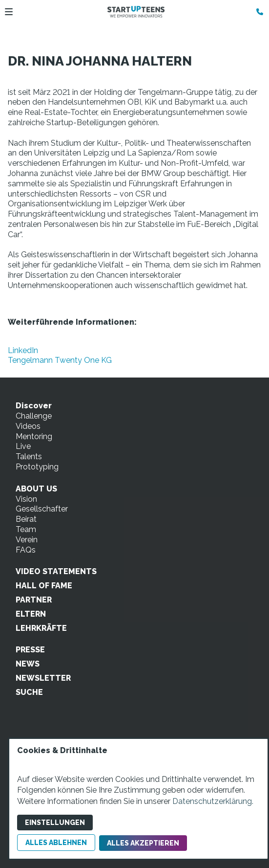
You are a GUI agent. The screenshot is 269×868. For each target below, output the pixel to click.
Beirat (26, 519)
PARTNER (34, 600)
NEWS (28, 664)
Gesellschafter (42, 509)
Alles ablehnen (56, 843)
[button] (9, 12)
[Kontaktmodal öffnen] (257, 12)
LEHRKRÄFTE (41, 628)
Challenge (34, 416)
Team (26, 529)
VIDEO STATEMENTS (56, 571)
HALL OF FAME (44, 586)
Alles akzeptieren (143, 843)
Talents (29, 456)
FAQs (26, 550)
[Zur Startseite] (136, 12)
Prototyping (37, 467)
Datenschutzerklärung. (213, 801)
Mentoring (34, 436)
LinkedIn (23, 350)
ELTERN (31, 614)
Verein (27, 540)
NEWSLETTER (43, 678)
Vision (26, 499)
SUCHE (29, 692)
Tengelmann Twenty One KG (60, 360)
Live (23, 446)
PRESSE (30, 650)
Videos (28, 426)
